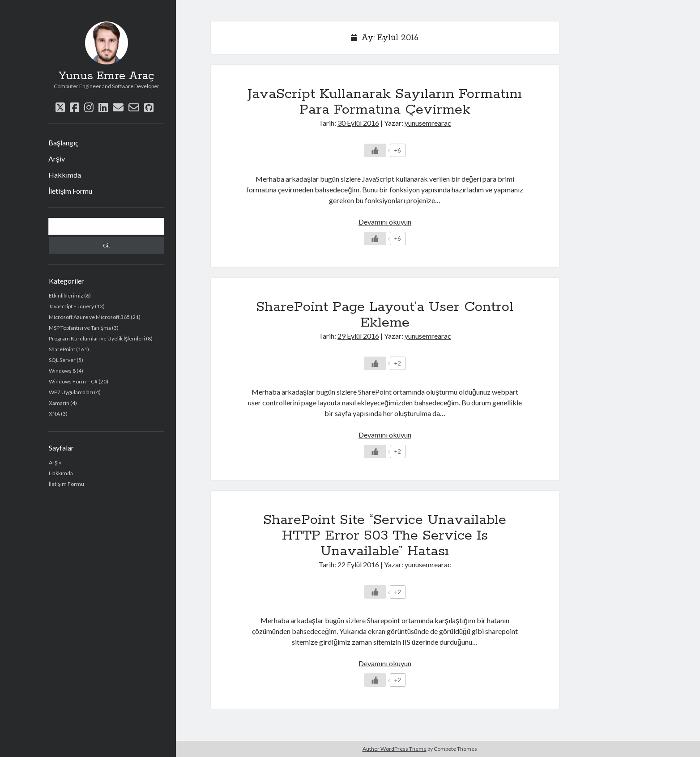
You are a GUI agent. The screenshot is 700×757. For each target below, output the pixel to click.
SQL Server (62, 360)
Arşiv (57, 159)
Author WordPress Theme (395, 749)
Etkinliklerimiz (66, 296)
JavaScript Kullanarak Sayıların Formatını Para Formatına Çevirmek (385, 102)
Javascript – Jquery (71, 306)
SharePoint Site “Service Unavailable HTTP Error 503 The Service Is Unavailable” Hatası (385, 536)
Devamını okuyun (385, 222)
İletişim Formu (70, 191)
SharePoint (62, 349)
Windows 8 (62, 371)
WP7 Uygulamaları (71, 392)
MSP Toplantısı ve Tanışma (80, 328)
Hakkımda (65, 175)
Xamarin (59, 403)
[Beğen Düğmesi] (375, 150)
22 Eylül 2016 (358, 564)
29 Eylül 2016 (358, 336)
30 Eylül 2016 (358, 123)
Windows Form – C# (73, 381)
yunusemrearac (428, 123)
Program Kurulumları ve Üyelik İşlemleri (97, 338)
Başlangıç (63, 142)
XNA (54, 414)
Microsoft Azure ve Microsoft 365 (89, 317)
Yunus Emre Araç (106, 76)
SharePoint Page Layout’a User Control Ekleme (385, 315)
